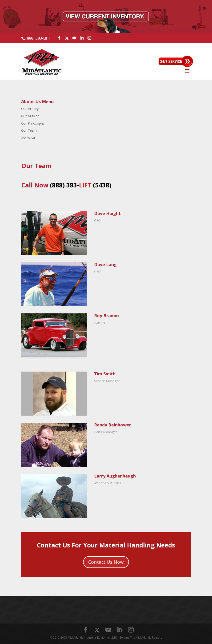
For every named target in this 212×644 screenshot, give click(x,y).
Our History (30, 109)
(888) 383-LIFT (38, 38)
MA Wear (28, 138)
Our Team (29, 130)
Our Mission (30, 116)
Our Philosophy (33, 123)
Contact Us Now (106, 562)
